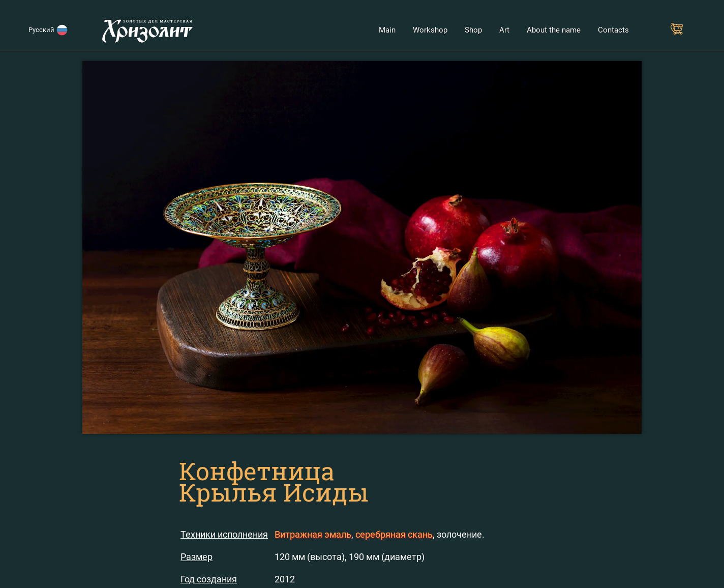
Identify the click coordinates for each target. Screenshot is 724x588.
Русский (43, 30)
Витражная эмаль (313, 534)
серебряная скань (394, 534)
